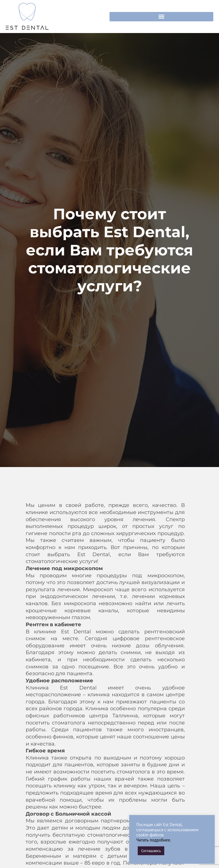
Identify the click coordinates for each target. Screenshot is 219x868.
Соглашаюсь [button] (151, 851)
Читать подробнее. (154, 840)
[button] (161, 17)
